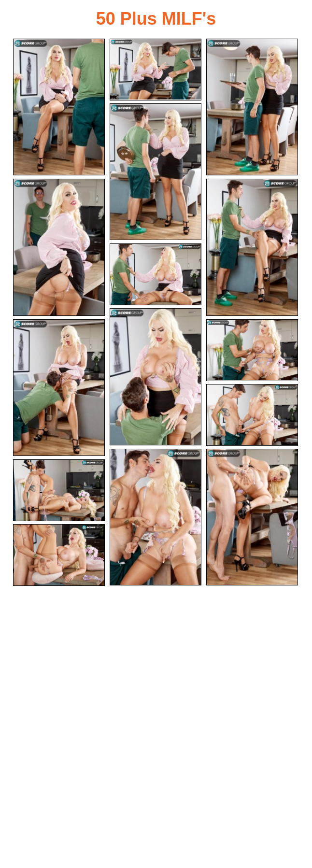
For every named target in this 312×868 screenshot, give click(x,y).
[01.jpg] (59, 107)
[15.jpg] (59, 555)
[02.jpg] (156, 70)
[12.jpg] (156, 517)
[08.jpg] (156, 377)
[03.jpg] (252, 107)
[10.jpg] (252, 350)
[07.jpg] (156, 274)
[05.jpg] (59, 247)
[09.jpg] (59, 388)
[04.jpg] (156, 172)
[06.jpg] (252, 247)
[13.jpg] (252, 517)
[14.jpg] (59, 490)
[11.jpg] (252, 415)
